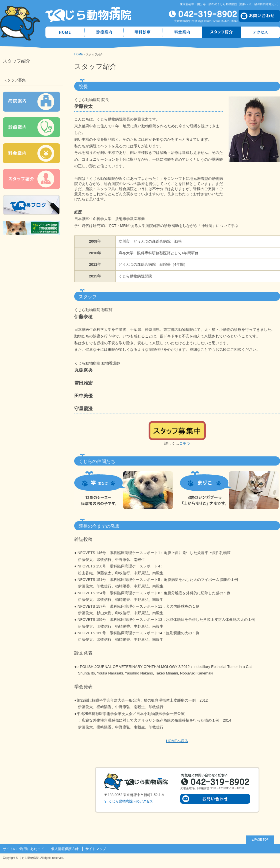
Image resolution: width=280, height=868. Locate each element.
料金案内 (182, 32)
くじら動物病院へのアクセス (131, 801)
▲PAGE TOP (260, 840)
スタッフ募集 (15, 80)
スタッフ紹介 (222, 32)
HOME (65, 32)
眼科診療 (143, 32)
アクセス (261, 32)
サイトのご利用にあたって (23, 849)
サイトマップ (96, 849)
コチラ (185, 443)
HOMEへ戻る (177, 741)
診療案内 (104, 32)
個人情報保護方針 (65, 849)
